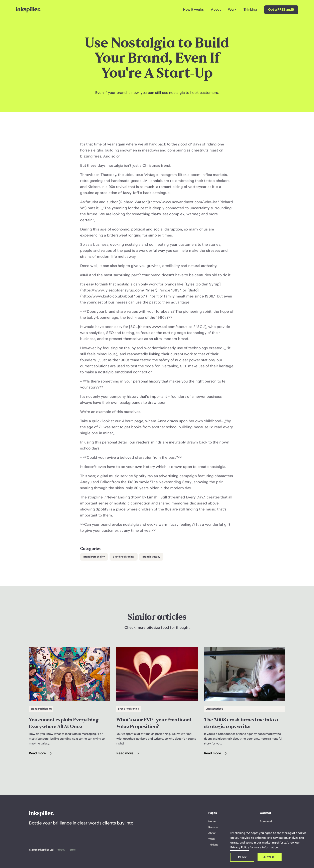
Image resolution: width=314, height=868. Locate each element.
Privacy (61, 850)
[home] (28, 10)
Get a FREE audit (281, 10)
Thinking (250, 10)
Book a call (266, 821)
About (216, 10)
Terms (72, 850)
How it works (193, 10)
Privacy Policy (240, 848)
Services (213, 827)
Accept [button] (269, 857)
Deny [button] (242, 857)
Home (212, 821)
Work (232, 10)
